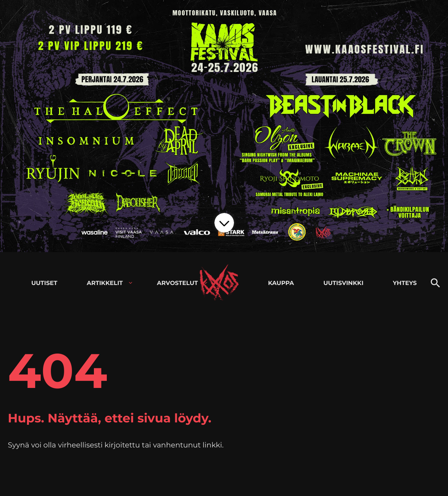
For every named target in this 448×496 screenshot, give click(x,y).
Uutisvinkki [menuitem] (344, 283)
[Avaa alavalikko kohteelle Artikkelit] (130, 283)
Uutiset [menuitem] (44, 283)
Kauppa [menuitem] (281, 283)
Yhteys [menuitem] (405, 283)
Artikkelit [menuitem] (105, 283)
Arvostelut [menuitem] (177, 283)
